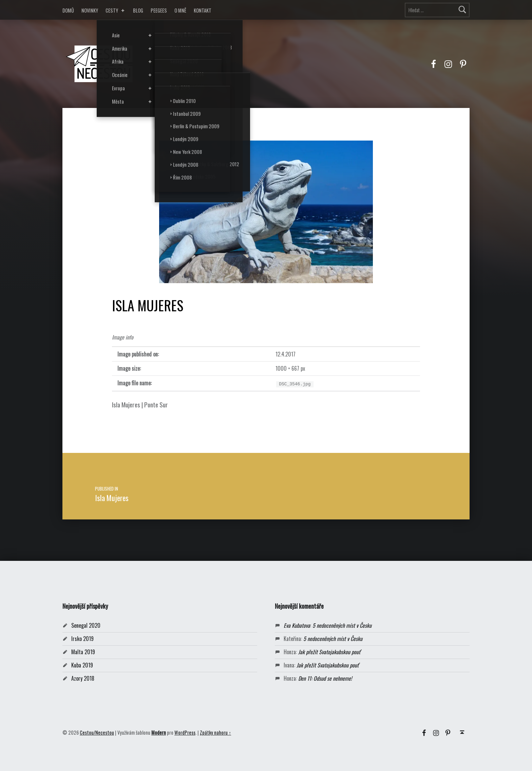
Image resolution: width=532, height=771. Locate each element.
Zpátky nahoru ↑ (215, 732)
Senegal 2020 (86, 625)
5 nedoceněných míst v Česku (342, 625)
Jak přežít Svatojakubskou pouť (329, 652)
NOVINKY (90, 10)
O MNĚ (180, 10)
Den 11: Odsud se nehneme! (325, 678)
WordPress (185, 732)
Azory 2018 (83, 678)
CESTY (116, 10)
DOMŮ (68, 10)
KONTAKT (203, 10)
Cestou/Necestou (97, 732)
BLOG (138, 10)
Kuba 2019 (82, 665)
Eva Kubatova (297, 625)
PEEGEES (159, 10)
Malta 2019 (83, 652)
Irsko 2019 (82, 639)
